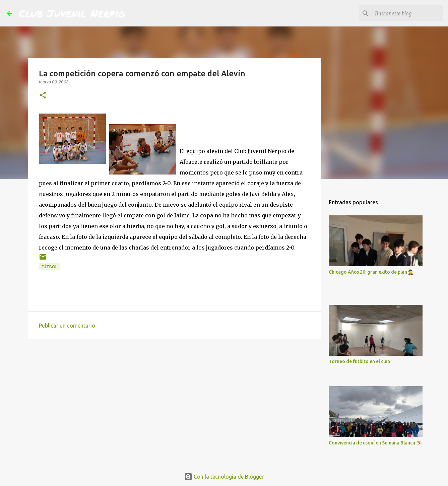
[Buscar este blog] (407, 13)
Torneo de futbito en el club (359, 361)
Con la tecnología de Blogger (224, 477)
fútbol (49, 267)
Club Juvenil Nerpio (72, 13)
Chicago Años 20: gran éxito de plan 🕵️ (371, 272)
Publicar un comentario (67, 326)
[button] (43, 96)
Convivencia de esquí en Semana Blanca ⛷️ (375, 443)
